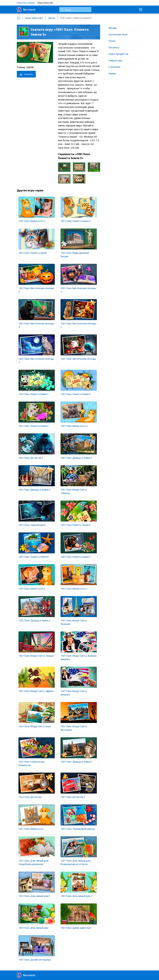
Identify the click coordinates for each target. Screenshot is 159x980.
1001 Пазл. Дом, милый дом (33, 928)
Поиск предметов (118, 54)
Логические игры (118, 34)
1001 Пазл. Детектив (30, 797)
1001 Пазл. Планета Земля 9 (76, 525)
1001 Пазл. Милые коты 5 (32, 221)
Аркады (113, 28)
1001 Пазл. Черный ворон (32, 525)
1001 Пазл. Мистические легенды (78, 359)
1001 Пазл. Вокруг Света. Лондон (36, 656)
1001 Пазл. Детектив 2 (73, 797)
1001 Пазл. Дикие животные (76, 928)
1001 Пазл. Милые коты (31, 829)
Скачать (26, 74)
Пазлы (112, 41)
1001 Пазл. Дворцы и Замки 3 (76, 762)
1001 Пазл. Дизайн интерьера (35, 960)
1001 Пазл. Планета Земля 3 (33, 394)
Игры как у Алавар (26, 3)
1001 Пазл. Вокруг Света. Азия (35, 726)
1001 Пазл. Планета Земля (33, 253)
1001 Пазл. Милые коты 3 (32, 589)
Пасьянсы (114, 47)
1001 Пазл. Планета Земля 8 (33, 557)
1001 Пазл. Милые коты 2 (74, 589)
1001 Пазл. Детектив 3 (31, 458)
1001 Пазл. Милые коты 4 (74, 426)
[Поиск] (75, 10)
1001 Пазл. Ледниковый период (78, 829)
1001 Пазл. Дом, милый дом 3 (34, 896)
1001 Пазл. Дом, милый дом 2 (76, 896)
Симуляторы (115, 60)
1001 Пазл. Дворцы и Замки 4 (34, 490)
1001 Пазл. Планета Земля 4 (76, 394)
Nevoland (26, 10)
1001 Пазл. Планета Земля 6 (33, 426)
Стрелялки (114, 67)
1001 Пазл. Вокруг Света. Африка (36, 691)
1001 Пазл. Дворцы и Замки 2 (34, 620)
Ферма (112, 73)
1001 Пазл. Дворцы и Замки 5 (76, 458)
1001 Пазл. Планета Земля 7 (76, 557)
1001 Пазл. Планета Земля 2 (76, 221)
